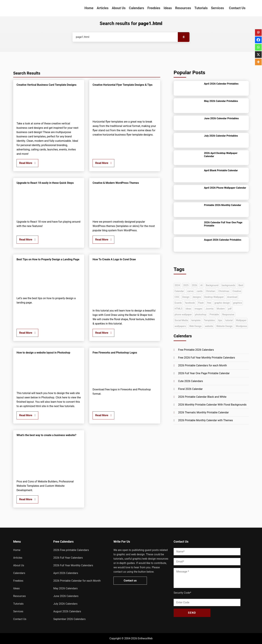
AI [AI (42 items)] (201, 285)
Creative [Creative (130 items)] (237, 291)
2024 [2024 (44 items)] (177, 285)
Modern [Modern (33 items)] (221, 309)
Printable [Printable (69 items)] (214, 314)
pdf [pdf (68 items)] (230, 309)
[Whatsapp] (258, 47)
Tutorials (201, 8)
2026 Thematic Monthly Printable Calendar (203, 412)
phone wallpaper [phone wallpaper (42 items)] (183, 314)
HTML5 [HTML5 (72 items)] (178, 309)
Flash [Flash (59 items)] (201, 303)
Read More (27, 163)
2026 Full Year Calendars (68, 558)
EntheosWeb (145, 638)
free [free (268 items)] (209, 303)
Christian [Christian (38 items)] (211, 291)
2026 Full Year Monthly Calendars (73, 565)
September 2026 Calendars (69, 619)
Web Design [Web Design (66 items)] (195, 326)
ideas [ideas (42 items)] (188, 309)
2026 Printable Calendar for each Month (77, 581)
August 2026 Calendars (67, 611)
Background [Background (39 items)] (212, 285)
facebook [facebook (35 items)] (190, 303)
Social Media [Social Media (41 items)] (181, 320)
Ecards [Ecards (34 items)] (178, 303)
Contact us (130, 581)
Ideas (168, 8)
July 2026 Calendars (65, 604)
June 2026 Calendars (66, 596)
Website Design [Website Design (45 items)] (224, 326)
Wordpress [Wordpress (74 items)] (241, 326)
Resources (183, 8)
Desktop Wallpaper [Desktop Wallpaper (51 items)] (214, 297)
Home (89, 8)
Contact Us (237, 8)
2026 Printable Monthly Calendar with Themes (206, 420)
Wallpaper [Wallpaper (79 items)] (241, 320)
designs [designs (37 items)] (197, 297)
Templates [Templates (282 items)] (209, 320)
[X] (258, 55)
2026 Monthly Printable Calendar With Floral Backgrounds (212, 405)
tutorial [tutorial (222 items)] (229, 320)
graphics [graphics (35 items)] (238, 303)
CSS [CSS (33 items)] (177, 297)
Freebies (154, 8)
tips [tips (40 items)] (220, 320)
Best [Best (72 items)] (241, 285)
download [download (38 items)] (232, 297)
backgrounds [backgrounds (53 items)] (228, 285)
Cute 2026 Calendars (191, 381)
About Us (119, 8)
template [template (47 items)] (196, 320)
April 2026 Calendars (66, 573)
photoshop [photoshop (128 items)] (201, 314)
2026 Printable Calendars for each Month (203, 365)
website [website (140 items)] (209, 326)
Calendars (137, 8)
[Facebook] (258, 40)
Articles (103, 8)
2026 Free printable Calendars (71, 550)
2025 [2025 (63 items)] (186, 285)
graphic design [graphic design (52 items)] (222, 303)
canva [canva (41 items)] (190, 291)
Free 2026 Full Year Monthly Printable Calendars (207, 358)
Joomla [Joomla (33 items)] (209, 309)
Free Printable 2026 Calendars (196, 350)
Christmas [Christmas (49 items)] (224, 291)
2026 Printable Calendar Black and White (202, 397)
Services (218, 8)
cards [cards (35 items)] (200, 291)
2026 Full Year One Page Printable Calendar (204, 373)
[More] (258, 62)
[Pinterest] (258, 33)
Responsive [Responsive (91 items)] (228, 314)
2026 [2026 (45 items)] (194, 285)
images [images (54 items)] (198, 309)
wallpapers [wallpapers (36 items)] (180, 326)
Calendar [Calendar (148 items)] (179, 291)
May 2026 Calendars (65, 588)
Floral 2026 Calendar (190, 389)
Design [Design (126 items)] (186, 297)
